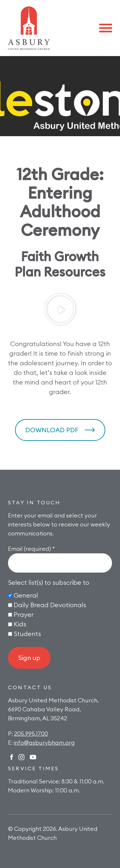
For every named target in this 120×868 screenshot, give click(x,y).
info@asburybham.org (44, 743)
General (26, 595)
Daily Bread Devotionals (50, 605)
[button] (60, 309)
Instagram (21, 757)
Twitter (33, 757)
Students (27, 634)
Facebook (12, 757)
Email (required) (31, 549)
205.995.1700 (31, 734)
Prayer (24, 614)
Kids (20, 624)
